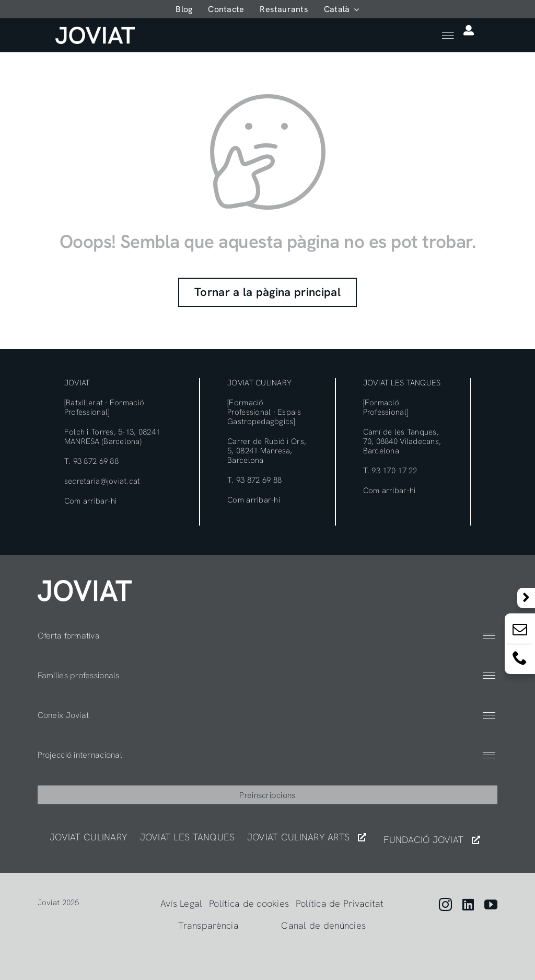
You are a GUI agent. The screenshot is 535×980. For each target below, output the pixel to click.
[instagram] (445, 904)
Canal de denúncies (323, 925)
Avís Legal (182, 903)
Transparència (208, 925)
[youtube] (491, 904)
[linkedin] (468, 904)
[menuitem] (342, 9)
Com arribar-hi (91, 501)
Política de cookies (249, 903)
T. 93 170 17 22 (390, 471)
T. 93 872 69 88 (91, 461)
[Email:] (520, 631)
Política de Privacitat (340, 903)
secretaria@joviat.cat (102, 481)
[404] (85, 584)
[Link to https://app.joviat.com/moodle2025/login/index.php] (469, 30)
